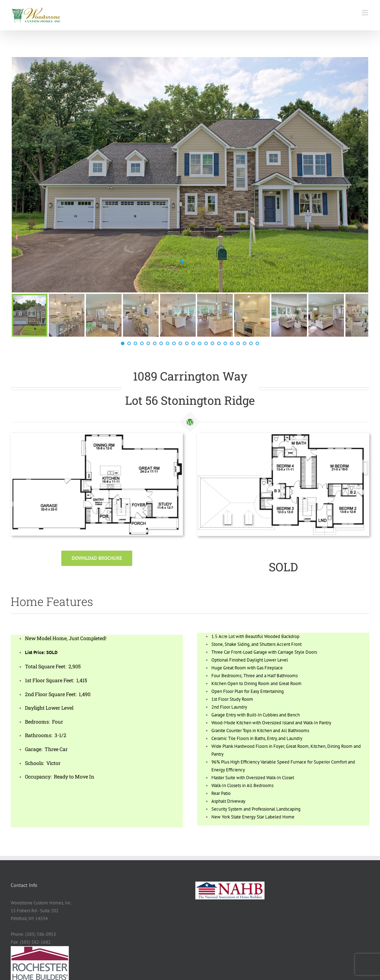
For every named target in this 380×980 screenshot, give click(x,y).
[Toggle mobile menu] (366, 13)
